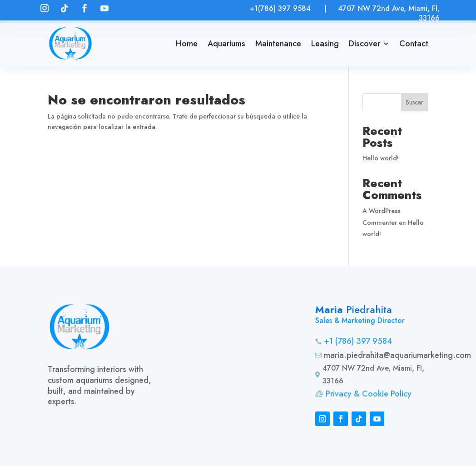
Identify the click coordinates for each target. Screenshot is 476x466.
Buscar (414, 102)
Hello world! (381, 158)
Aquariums (226, 44)
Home (187, 44)
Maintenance (278, 44)
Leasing (325, 44)
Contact (414, 44)
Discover (364, 44)
